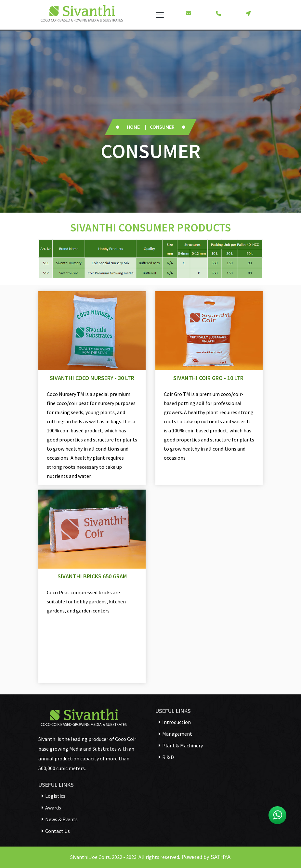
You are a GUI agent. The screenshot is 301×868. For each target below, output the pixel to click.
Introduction (175, 722)
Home (133, 127)
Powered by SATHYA (205, 857)
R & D (166, 757)
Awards (51, 808)
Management (175, 734)
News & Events (60, 819)
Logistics (53, 796)
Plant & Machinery (181, 745)
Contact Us (56, 831)
